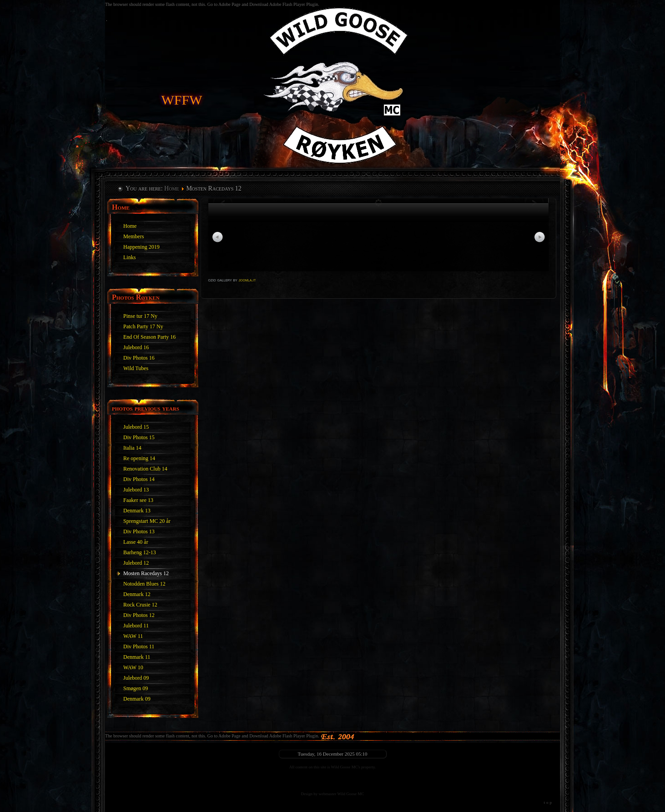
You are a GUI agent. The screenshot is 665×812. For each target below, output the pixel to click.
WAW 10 (133, 667)
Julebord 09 (136, 678)
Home (171, 188)
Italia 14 (132, 448)
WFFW (182, 98)
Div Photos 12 (139, 615)
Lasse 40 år (136, 542)
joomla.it (247, 280)
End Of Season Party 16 (149, 337)
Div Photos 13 (139, 531)
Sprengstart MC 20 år (147, 521)
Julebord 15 (136, 427)
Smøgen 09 (136, 688)
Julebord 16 (136, 347)
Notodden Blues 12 (144, 584)
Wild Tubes (136, 368)
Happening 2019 (141, 247)
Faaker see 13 (138, 500)
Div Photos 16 (139, 358)
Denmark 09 (137, 699)
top (548, 802)
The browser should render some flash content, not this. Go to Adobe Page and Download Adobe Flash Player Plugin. (212, 736)
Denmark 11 (137, 657)
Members (134, 236)
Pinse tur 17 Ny (140, 316)
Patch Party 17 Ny (143, 326)
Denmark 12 (137, 594)
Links (129, 257)
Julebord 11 (136, 626)
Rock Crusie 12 (140, 605)
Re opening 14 (139, 458)
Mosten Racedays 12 (146, 573)
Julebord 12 (136, 563)
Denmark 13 (137, 511)
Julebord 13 (136, 490)
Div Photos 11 (139, 647)
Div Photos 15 (139, 437)
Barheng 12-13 (140, 552)
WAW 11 (133, 636)
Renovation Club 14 (145, 469)
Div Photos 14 (139, 479)
